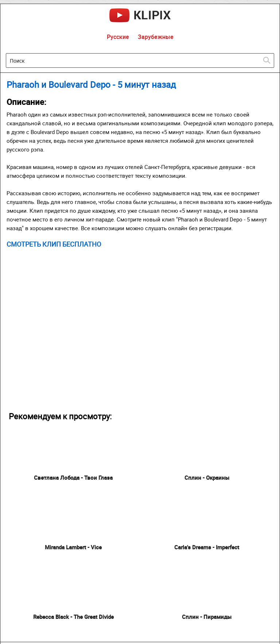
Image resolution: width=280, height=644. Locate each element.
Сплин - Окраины (207, 478)
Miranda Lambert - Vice (73, 547)
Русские (118, 37)
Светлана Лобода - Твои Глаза (73, 478)
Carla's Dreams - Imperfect (207, 547)
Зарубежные (156, 37)
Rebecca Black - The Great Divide (73, 617)
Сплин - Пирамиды (207, 617)
